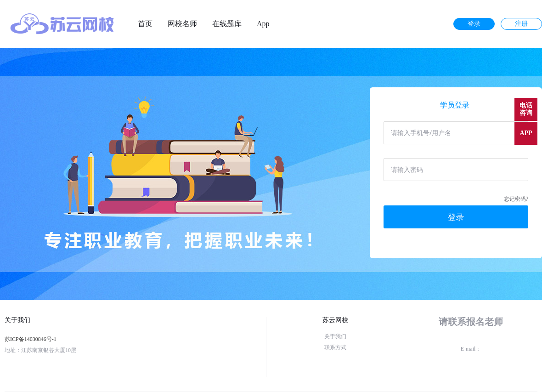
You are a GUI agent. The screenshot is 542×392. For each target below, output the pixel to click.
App (263, 24)
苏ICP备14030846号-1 (31, 339)
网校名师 (182, 24)
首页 (145, 24)
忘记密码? (516, 199)
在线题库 (227, 24)
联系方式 (335, 347)
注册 (521, 24)
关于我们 (335, 336)
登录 (474, 24)
